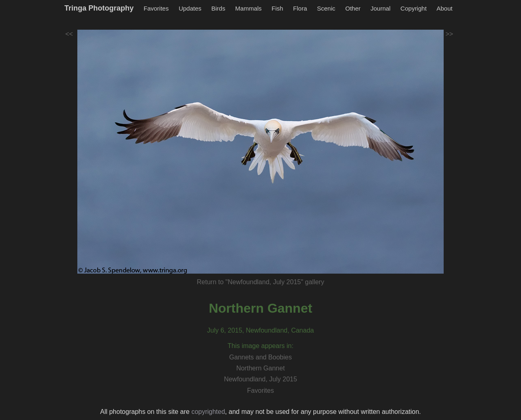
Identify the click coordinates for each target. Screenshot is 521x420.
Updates (190, 8)
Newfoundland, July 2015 (260, 379)
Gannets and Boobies (260, 357)
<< (69, 34)
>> (450, 34)
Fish (277, 8)
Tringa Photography (99, 8)
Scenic (326, 8)
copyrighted (208, 412)
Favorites (156, 8)
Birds (218, 8)
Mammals (248, 8)
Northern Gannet (260, 308)
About (445, 8)
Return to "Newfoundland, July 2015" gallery (261, 282)
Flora (300, 8)
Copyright (414, 8)
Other (353, 8)
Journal (380, 8)
